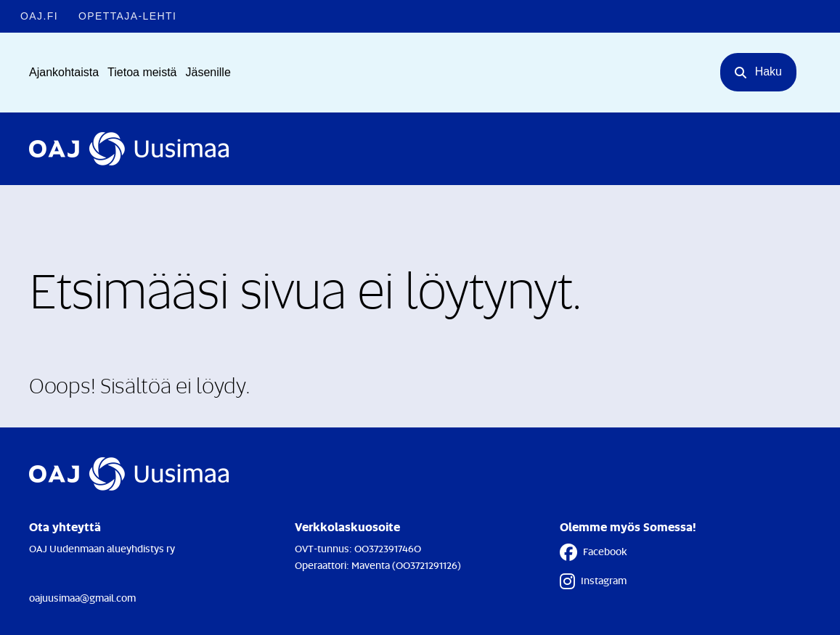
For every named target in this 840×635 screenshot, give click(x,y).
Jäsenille (208, 72)
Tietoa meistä (142, 72)
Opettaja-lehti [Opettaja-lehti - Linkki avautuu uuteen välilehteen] (127, 16)
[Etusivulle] (129, 149)
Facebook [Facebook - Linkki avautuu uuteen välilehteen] (594, 552)
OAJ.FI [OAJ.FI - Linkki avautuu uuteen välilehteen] (39, 16)
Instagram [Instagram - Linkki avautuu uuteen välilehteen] (593, 581)
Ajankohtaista (64, 72)
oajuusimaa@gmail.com (82, 598)
